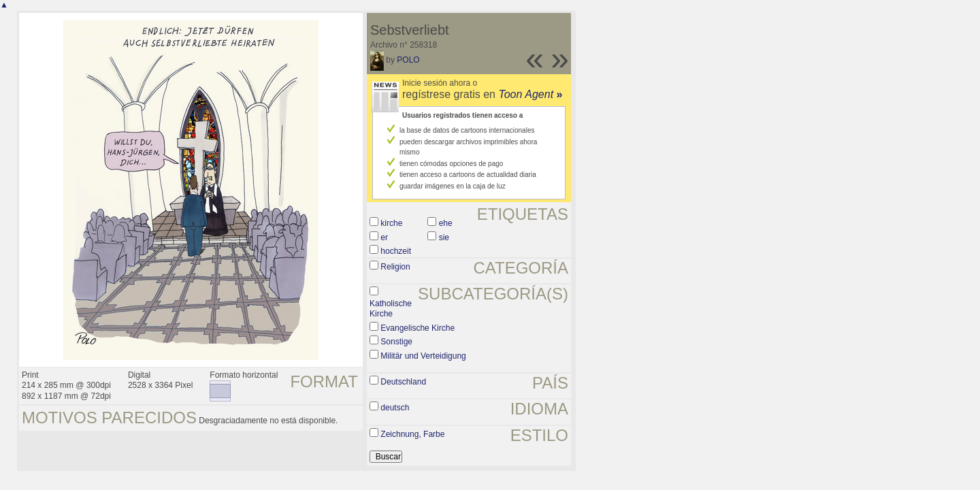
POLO (408, 60)
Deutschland (403, 382)
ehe (446, 223)
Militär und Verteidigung (423, 356)
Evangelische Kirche (418, 328)
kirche (391, 223)
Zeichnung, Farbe (412, 434)
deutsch (395, 408)
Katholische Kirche (391, 309)
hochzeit (396, 251)
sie (444, 238)
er (384, 238)
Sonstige (396, 342)
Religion (395, 267)
